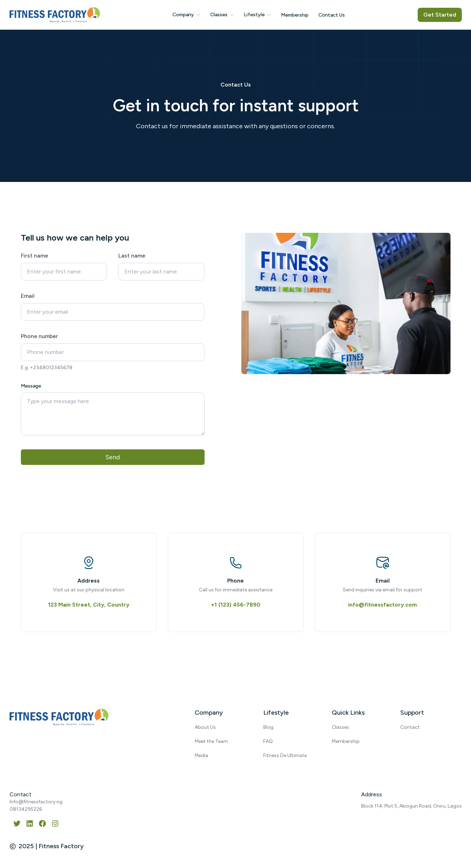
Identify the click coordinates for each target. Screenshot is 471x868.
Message (31, 386)
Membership (346, 741)
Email (28, 296)
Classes (340, 727)
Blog (268, 727)
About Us (205, 727)
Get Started (440, 15)
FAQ (268, 741)
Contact (410, 727)
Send (113, 457)
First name (34, 256)
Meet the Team (211, 741)
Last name (132, 256)
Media (201, 755)
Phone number (39, 336)
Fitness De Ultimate (285, 755)
